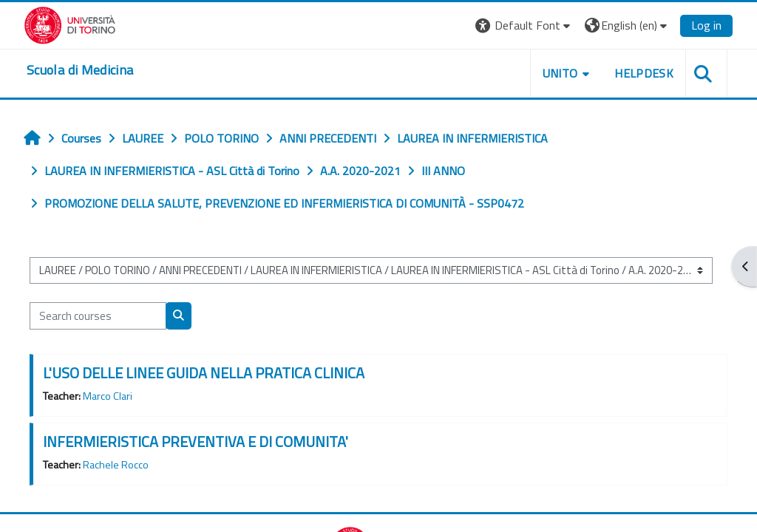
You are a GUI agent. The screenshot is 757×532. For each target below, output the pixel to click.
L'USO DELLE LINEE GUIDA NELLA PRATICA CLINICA (204, 373)
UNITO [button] (560, 73)
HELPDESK (644, 73)
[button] (525, 25)
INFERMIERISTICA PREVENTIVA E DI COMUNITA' (196, 441)
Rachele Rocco (116, 465)
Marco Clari (108, 396)
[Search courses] (98, 316)
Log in (706, 25)
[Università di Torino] (70, 24)
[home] (80, 70)
